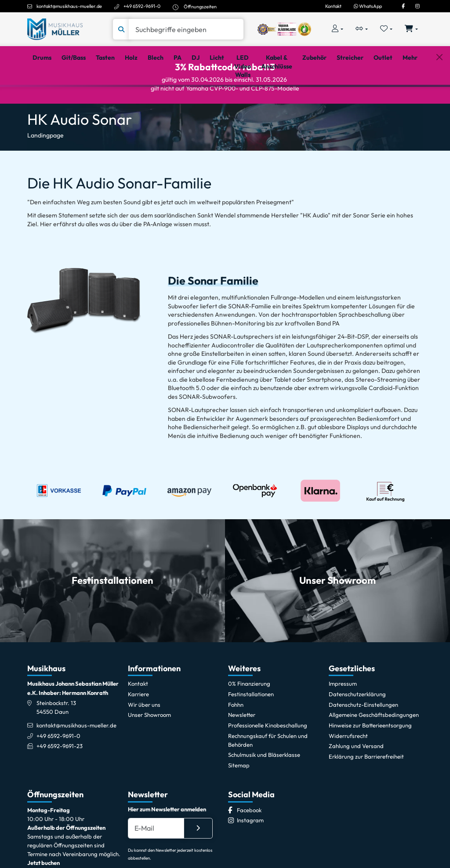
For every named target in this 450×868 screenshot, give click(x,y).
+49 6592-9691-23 (60, 781)
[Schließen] (439, 98)
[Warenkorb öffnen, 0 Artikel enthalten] (412, 29)
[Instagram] (417, 6)
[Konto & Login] (337, 29)
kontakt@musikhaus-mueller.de (69, 6)
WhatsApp (368, 6)
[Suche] (186, 29)
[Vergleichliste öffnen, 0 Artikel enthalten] (361, 29)
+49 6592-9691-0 (142, 6)
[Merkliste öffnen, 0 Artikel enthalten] (386, 29)
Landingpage (45, 171)
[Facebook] (403, 6)
